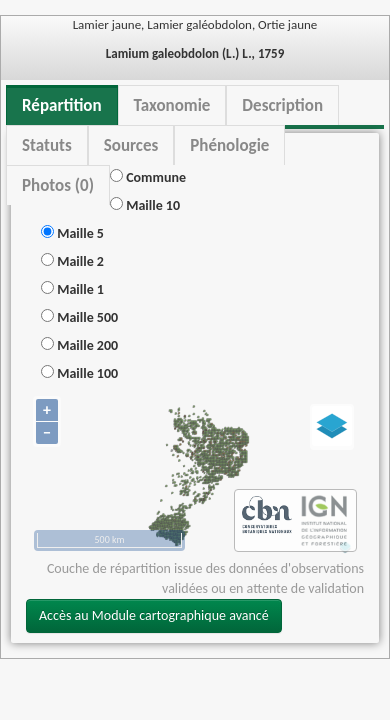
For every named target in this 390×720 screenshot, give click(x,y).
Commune (148, 177)
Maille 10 (145, 205)
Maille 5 (72, 233)
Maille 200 (79, 345)
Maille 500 (79, 317)
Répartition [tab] (62, 105)
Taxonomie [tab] (172, 105)
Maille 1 (72, 289)
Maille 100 (79, 373)
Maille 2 (72, 261)
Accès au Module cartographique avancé (154, 615)
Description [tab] (282, 105)
